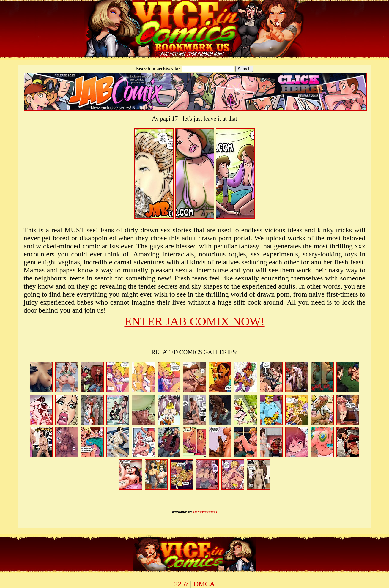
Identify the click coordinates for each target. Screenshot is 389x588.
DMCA (204, 584)
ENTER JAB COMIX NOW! (194, 321)
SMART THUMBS (205, 512)
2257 (181, 584)
